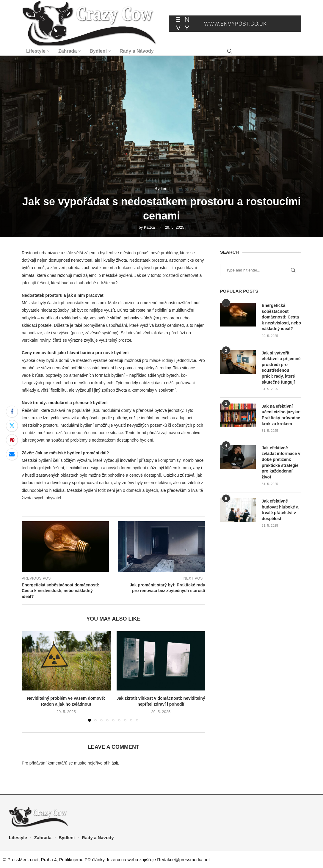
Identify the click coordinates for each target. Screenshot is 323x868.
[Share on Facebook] (12, 412)
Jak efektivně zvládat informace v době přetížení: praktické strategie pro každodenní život (281, 462)
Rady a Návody (137, 51)
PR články (95, 860)
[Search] (230, 51)
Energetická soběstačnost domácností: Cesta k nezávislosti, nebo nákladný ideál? (281, 317)
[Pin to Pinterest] (12, 440)
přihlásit (111, 763)
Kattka (149, 227)
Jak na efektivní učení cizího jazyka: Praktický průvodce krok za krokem (281, 415)
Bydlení (98, 51)
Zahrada (68, 51)
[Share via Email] (12, 454)
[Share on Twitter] (12, 426)
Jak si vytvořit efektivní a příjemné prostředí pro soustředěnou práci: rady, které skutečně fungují (281, 368)
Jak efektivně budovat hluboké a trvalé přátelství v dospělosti (280, 510)
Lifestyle (36, 51)
